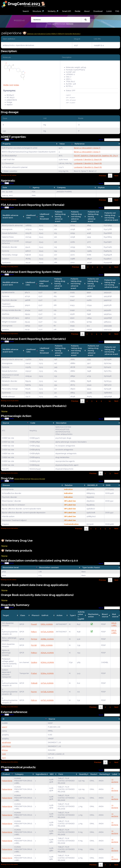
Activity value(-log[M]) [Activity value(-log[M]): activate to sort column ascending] (81, 615)
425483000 (6, 742)
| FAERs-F (54, 34)
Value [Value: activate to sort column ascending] (62, 144)
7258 (4, 754)
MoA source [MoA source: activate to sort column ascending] (115, 615)
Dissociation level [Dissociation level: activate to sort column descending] (11, 567)
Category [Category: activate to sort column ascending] (19, 774)
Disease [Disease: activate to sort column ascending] (6, 485)
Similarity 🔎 (53, 11)
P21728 (34, 645)
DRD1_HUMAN (47, 645)
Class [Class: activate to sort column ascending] (23, 615)
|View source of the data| (38, 479)
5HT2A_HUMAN (47, 632)
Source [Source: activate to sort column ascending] (52, 719)
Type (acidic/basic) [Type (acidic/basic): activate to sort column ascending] (91, 567)
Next (116, 176)
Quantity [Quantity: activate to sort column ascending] (83, 774)
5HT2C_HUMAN (47, 700)
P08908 (34, 683)
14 (110, 401)
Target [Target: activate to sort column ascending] (6, 615)
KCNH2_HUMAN (47, 662)
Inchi (11, 85)
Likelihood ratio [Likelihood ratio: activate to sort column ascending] (31, 216)
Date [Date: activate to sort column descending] (5, 187)
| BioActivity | (76, 34)
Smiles (16, 85)
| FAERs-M (61, 34)
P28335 (34, 700)
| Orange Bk (68, 34)
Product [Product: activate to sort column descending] (6, 774)
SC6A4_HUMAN (47, 673)
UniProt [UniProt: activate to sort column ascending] (45, 615)
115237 (4, 727)
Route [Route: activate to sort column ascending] (93, 774)
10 (110, 334)
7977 (4, 758)
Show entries (7, 139)
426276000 (6, 746)
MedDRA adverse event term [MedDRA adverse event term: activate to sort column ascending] (10, 216)
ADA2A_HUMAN (47, 653)
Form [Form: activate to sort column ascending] (61, 774)
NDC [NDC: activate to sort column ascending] (52, 774)
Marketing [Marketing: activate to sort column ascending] (104, 774)
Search (26, 11)
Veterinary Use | (32, 34)
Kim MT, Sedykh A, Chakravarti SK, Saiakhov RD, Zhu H (96, 156)
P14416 (34, 624)
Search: (109, 140)
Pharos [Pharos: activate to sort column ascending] (35, 615)
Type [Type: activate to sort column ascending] (72, 615)
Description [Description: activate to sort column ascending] (61, 423)
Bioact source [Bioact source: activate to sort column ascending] (105, 615)
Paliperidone (7, 781)
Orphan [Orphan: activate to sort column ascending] (101, 187)
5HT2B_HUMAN (47, 692)
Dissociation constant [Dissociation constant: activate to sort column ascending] (49, 567)
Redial (78, 11)
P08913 (34, 653)
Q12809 (34, 662)
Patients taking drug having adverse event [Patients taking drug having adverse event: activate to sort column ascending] (60, 216)
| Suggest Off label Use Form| (22, 479)
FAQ (117, 11)
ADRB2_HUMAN (47, 639)
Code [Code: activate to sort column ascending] (33, 423)
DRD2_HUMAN (47, 624)
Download (98, 11)
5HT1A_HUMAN (47, 683)
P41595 (34, 692)
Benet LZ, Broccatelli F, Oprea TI (87, 148)
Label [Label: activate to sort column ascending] (115, 774)
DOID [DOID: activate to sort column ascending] (108, 485)
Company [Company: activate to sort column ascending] (61, 187)
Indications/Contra (44, 34)
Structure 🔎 (38, 11)
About (87, 11)
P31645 (34, 673)
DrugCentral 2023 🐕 (27, 4)
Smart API (67, 11)
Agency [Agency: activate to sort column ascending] (36, 187)
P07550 (34, 639)
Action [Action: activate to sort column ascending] (60, 615)
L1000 (109, 11)
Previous (102, 176)
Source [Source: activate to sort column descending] (6, 423)
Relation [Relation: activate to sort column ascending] (69, 485)
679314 (5, 750)
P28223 (34, 632)
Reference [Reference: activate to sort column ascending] (80, 144)
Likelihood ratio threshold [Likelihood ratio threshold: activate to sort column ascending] (44, 216)
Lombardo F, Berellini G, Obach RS (88, 160)
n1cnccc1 (70, 24)
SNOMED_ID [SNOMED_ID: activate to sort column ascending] (92, 485)
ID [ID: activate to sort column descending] (3, 719)
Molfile (6, 85)
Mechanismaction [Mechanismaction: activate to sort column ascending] (93, 615)
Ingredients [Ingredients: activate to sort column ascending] (41, 774)
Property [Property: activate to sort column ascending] (7, 144)
